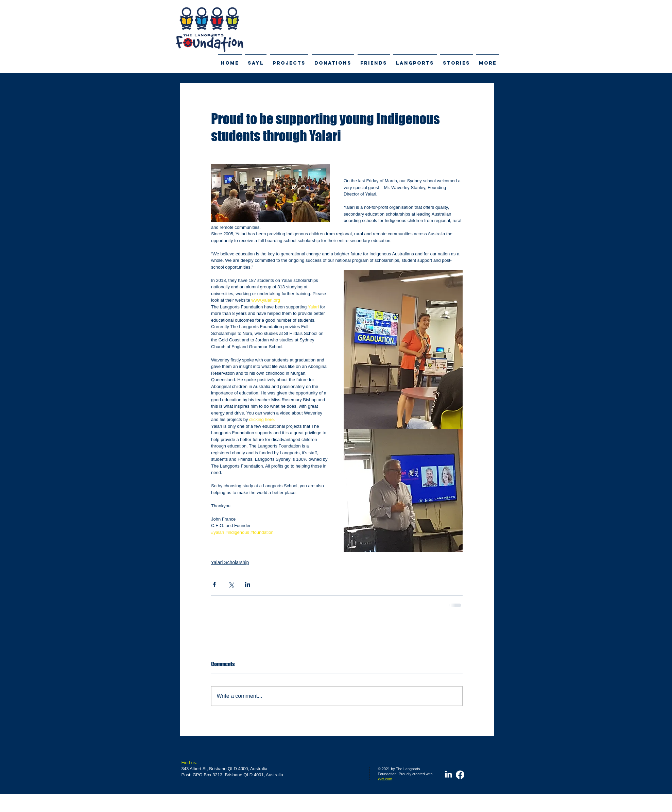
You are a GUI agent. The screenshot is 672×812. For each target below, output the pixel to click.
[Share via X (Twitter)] (231, 584)
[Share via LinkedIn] (248, 584)
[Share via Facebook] (214, 584)
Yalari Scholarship (230, 562)
